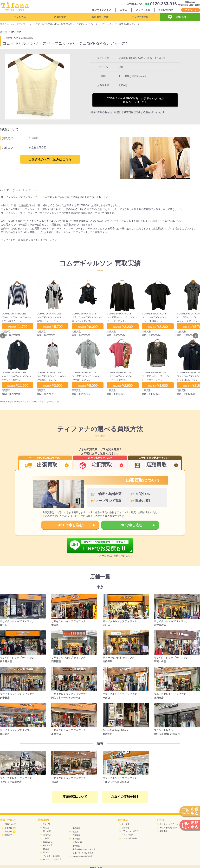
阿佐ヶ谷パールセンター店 (84, 849)
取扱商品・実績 (100, 17)
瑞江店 (46, 828)
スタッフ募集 (143, 10)
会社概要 (126, 824)
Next (196, 336)
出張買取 (34, 138)
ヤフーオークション (168, 828)
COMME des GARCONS (18, 38)
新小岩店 (47, 831)
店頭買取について (75, 797)
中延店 (75, 832)
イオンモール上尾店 (52, 856)
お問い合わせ (166, 10)
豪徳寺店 (76, 828)
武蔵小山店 (77, 842)
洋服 (121, 67)
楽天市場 (164, 831)
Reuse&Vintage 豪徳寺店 (82, 856)
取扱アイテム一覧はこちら (167, 221)
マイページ (191, 10)
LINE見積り (182, 17)
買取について (10, 824)
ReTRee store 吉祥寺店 (52, 859)
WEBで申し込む (70, 525)
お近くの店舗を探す (125, 797)
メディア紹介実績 (129, 838)
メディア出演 (127, 835)
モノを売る (20, 17)
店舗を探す (60, 17)
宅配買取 (10, 831)
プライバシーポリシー (131, 831)
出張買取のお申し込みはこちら (50, 159)
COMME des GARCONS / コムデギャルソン (143, 58)
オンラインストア (102, 10)
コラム (124, 10)
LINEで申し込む (130, 525)
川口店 (46, 852)
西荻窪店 (76, 835)
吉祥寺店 (76, 839)
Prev (3, 336)
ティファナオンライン (169, 824)
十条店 (46, 838)
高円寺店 (47, 835)
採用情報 (126, 828)
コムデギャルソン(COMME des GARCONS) (52, 24)
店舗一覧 (46, 824)
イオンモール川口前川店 (83, 853)
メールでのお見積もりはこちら (116, 556)
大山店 (46, 849)
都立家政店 (48, 845)
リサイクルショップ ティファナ (15, 24)
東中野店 (76, 846)
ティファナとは (140, 17)
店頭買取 (8, 835)
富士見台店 (48, 842)
